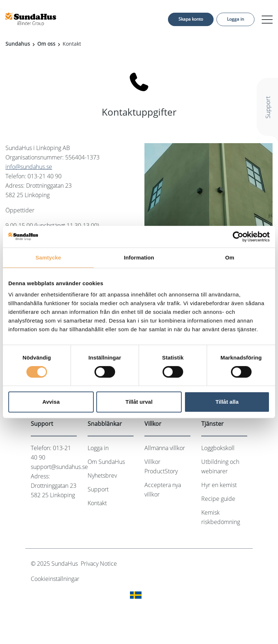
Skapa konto (191, 19)
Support (98, 489)
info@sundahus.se (29, 167)
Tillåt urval (139, 402)
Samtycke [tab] (48, 257)
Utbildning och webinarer (220, 466)
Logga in (235, 19)
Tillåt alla (227, 402)
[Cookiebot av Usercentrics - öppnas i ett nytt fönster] (238, 237)
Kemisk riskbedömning (221, 517)
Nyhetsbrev (102, 475)
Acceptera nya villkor (163, 490)
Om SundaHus (106, 462)
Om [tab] (230, 257)
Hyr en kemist (219, 485)
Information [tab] (139, 257)
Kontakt (97, 503)
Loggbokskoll (218, 448)
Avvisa (51, 402)
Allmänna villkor (165, 448)
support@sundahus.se (59, 467)
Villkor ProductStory (161, 466)
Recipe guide (218, 499)
